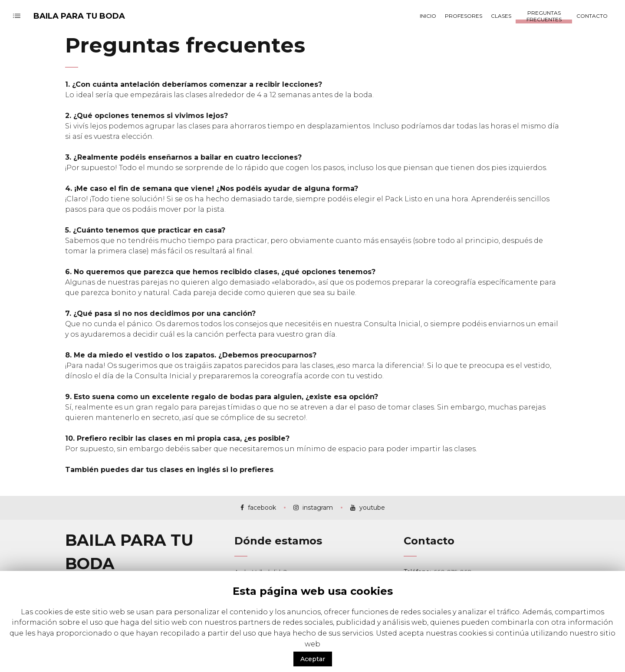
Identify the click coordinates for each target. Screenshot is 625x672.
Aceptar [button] (313, 659)
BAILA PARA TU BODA (79, 16)
